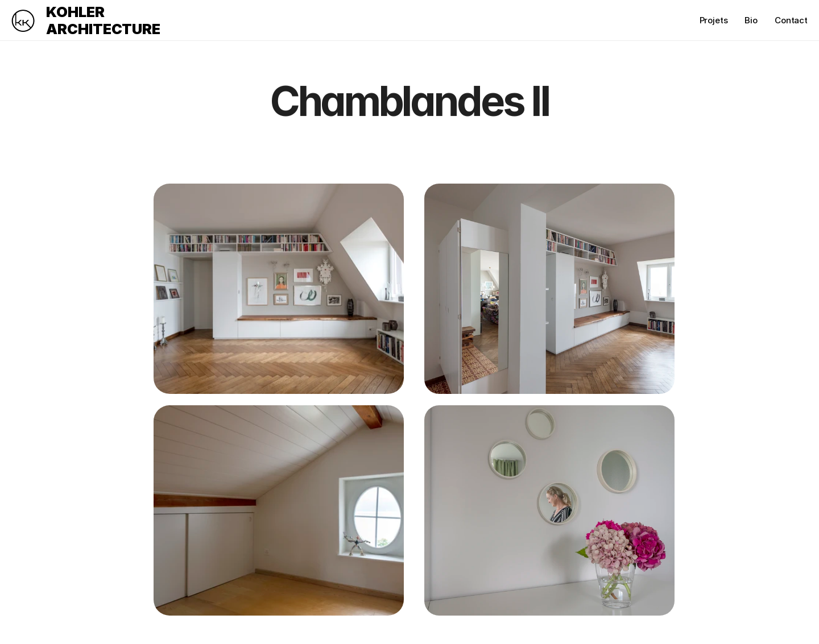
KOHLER (75, 12)
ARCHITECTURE (103, 29)
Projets (714, 20)
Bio (751, 20)
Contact (791, 20)
